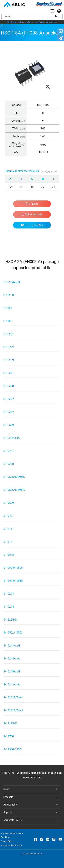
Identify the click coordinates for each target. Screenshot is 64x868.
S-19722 (9, 347)
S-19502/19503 (13, 633)
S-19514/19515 (13, 581)
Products (31, 797)
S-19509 (9, 503)
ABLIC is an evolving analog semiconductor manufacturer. (32, 22)
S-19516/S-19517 (14, 490)
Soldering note (32, 214)
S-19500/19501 (13, 749)
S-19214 (9, 607)
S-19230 (9, 295)
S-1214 (8, 542)
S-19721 (9, 451)
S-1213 (8, 529)
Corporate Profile (31, 820)
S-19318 (9, 386)
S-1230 (8, 321)
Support (31, 813)
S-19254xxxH (12, 282)
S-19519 (9, 425)
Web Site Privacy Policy (11, 845)
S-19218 (9, 464)
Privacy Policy (7, 841)
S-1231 (8, 308)
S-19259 (9, 360)
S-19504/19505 (13, 568)
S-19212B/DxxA (13, 710)
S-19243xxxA (12, 685)
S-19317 (9, 399)
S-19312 (9, 412)
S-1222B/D (10, 620)
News (31, 789)
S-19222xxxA (12, 438)
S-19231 (9, 334)
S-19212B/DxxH (13, 697)
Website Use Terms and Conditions (12, 835)
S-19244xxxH (12, 672)
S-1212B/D (10, 723)
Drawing (32, 204)
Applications (31, 805)
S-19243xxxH (12, 646)
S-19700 (9, 736)
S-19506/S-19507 (14, 477)
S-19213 (9, 594)
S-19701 (9, 516)
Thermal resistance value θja (22, 171)
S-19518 (9, 555)
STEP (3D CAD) (32, 225)
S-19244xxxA (12, 659)
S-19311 (9, 373)
